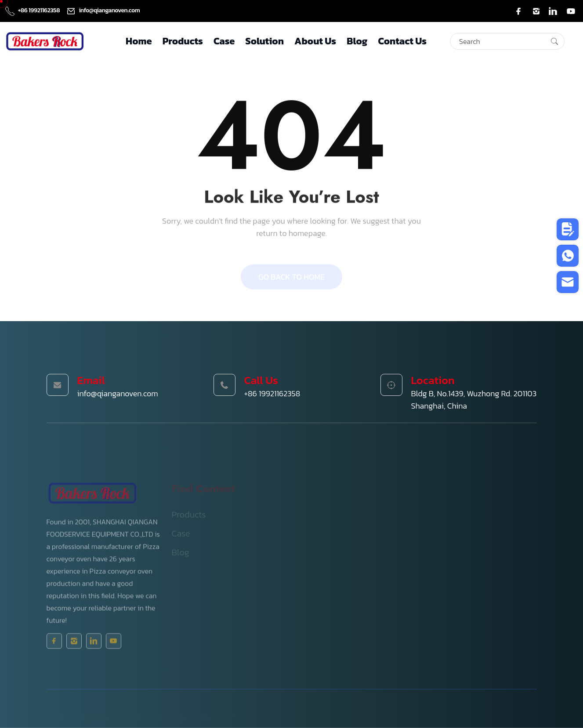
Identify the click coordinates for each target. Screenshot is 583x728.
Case (224, 41)
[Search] (507, 41)
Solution (265, 41)
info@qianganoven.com (103, 10)
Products (183, 41)
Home (139, 41)
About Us (315, 41)
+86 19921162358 (33, 10)
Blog (357, 41)
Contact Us (402, 41)
